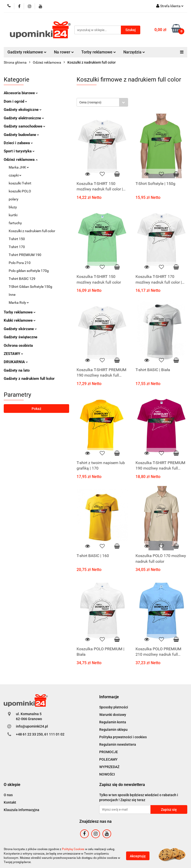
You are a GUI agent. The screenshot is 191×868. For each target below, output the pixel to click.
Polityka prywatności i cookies (123, 737)
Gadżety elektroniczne (24, 118)
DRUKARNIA (16, 362)
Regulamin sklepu (113, 730)
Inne (12, 295)
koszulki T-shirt (20, 183)
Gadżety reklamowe (27, 52)
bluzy (13, 207)
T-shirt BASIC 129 (22, 279)
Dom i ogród (15, 101)
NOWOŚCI (107, 774)
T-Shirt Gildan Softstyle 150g (30, 287)
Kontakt (10, 802)
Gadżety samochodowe (24, 126)
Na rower (64, 52)
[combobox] (102, 102)
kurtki (13, 215)
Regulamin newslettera (118, 744)
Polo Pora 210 (20, 263)
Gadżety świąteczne (21, 337)
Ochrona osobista (18, 346)
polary (14, 199)
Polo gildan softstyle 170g (29, 271)
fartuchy (15, 223)
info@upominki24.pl (32, 726)
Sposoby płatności (114, 707)
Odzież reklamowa (21, 160)
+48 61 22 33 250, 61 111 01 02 (40, 734)
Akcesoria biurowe (21, 93)
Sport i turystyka (19, 151)
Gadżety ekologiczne (23, 110)
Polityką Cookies (73, 849)
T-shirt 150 (17, 239)
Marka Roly (19, 303)
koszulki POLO (20, 191)
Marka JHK (19, 167)
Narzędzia (134, 52)
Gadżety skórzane (20, 329)
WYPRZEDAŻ (109, 767)
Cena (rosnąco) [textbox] (90, 102)
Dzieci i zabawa (18, 143)
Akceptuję (138, 856)
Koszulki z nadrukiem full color (32, 231)
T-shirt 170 (17, 247)
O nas (8, 795)
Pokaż (36, 409)
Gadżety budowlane (21, 135)
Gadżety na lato (17, 370)
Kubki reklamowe (20, 320)
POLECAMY (108, 759)
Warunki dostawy (113, 715)
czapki (15, 175)
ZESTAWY (13, 354)
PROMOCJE (109, 752)
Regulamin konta (113, 722)
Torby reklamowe (99, 52)
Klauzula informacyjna (22, 810)
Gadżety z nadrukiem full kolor (29, 379)
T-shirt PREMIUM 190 (25, 255)
